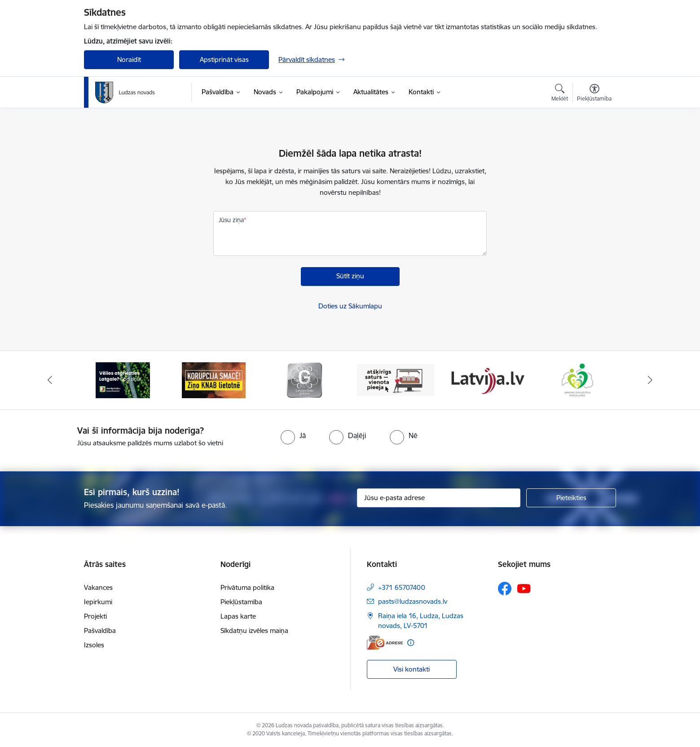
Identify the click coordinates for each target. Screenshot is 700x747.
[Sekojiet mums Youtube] (524, 588)
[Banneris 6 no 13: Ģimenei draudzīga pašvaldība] (577, 380)
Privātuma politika (247, 587)
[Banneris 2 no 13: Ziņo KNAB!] (214, 380)
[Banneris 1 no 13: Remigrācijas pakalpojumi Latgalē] (123, 380)
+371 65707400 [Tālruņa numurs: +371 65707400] (402, 587)
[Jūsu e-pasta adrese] (439, 498)
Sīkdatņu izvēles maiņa (254, 631)
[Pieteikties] (571, 498)
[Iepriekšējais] (50, 380)
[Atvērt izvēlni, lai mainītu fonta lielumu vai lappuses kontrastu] (594, 94)
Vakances (98, 587)
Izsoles (94, 645)
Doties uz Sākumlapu (350, 306)
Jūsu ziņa (231, 220)
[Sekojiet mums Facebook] (505, 589)
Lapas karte (238, 616)
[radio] (293, 435)
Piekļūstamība (241, 602)
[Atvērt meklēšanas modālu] (560, 94)
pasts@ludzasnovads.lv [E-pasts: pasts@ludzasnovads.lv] (413, 601)
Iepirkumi (98, 602)
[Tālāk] (650, 380)
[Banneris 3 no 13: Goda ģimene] (304, 380)
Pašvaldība (100, 631)
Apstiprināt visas (224, 59)
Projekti (95, 616)
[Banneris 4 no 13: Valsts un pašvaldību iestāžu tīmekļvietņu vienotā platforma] (396, 380)
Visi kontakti (412, 669)
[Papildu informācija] (411, 643)
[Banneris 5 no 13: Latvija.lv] (486, 380)
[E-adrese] (385, 643)
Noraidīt (129, 59)
